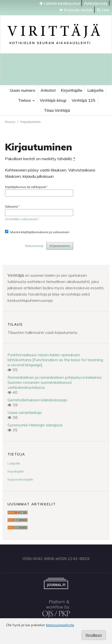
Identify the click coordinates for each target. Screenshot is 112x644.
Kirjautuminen (60, 246)
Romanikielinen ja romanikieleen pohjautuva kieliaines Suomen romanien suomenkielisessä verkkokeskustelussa (55, 382)
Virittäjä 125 (84, 100)
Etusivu (10, 122)
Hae (103, 10)
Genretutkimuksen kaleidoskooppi (37, 400)
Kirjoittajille (72, 90)
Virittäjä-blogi (53, 100)
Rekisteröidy (96, 3)
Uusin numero (23, 90)
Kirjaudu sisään (76, 10)
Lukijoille (95, 90)
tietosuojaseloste (60, 625)
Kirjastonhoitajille (20, 479)
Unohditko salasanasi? (22, 219)
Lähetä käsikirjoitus (60, 3)
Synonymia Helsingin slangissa (35, 425)
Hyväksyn (94, 635)
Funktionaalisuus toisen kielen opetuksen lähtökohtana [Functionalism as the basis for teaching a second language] (55, 360)
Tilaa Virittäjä (57, 110)
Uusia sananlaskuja (25, 412)
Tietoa (25, 100)
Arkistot (48, 90)
